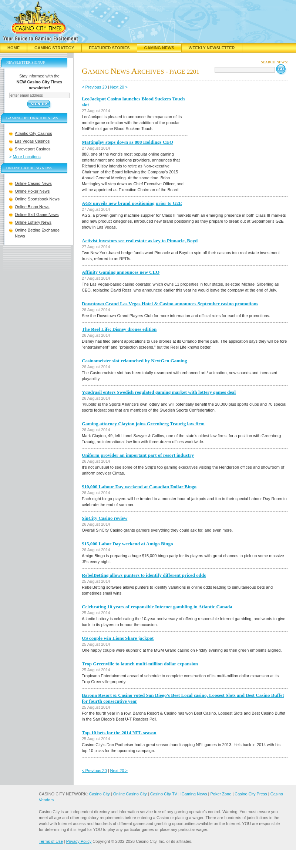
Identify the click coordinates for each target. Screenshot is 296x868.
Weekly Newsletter (212, 48)
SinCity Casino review (105, 518)
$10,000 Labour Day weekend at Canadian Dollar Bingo (139, 487)
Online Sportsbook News (37, 199)
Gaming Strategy (54, 48)
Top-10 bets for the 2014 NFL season (119, 733)
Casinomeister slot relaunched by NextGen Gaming (134, 361)
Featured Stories (109, 48)
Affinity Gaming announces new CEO (121, 272)
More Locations (27, 157)
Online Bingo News (32, 207)
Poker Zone (221, 794)
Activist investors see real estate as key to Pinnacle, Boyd (140, 241)
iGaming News (194, 794)
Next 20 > (119, 87)
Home (14, 48)
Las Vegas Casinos (32, 141)
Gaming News (159, 48)
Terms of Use (51, 841)
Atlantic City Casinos (33, 133)
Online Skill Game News (37, 214)
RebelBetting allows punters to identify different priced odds (144, 575)
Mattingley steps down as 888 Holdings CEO (127, 142)
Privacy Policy (79, 841)
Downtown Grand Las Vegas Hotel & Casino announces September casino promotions (170, 304)
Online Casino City (130, 794)
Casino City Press (251, 794)
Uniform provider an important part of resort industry (138, 455)
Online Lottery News (33, 222)
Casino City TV (164, 794)
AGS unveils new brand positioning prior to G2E (132, 203)
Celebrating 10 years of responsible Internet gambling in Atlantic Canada (157, 607)
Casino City (99, 794)
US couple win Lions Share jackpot (118, 638)
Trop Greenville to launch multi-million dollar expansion (140, 664)
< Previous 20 (94, 87)
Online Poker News (32, 191)
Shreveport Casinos (33, 149)
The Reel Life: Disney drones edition (119, 329)
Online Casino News (33, 183)
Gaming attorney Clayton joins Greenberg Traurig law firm (143, 424)
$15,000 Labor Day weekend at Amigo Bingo (127, 544)
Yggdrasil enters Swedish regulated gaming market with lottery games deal (159, 392)
